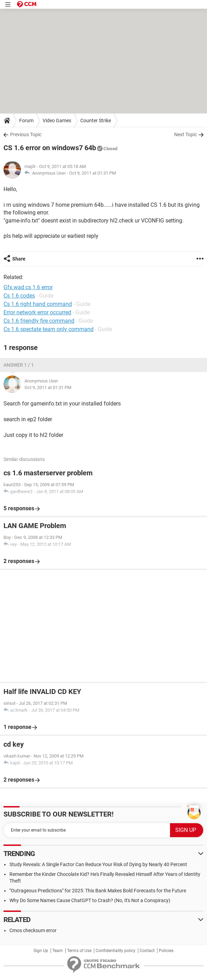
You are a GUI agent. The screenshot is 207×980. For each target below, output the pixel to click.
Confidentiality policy (116, 951)
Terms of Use (79, 951)
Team (58, 951)
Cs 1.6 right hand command (38, 304)
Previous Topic (26, 134)
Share (19, 259)
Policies (166, 951)
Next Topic (186, 134)
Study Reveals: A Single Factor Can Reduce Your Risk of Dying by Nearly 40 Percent (98, 864)
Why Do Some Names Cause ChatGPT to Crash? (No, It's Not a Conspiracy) (90, 900)
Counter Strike (96, 120)
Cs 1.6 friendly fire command (39, 321)
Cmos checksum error (33, 930)
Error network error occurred (37, 312)
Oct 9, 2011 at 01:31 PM (93, 173)
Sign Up (41, 951)
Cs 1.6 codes (19, 296)
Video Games (57, 120)
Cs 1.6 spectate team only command (49, 329)
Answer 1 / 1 (19, 365)
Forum (26, 120)
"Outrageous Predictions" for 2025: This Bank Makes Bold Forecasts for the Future (98, 891)
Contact (147, 951)
